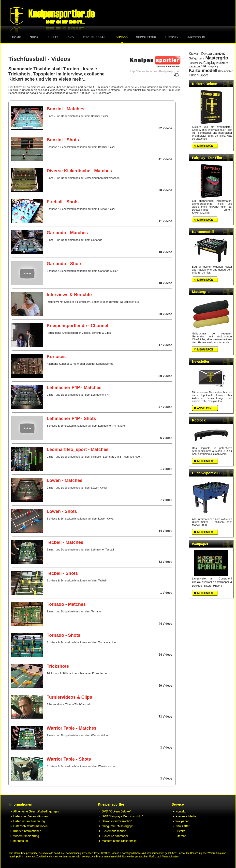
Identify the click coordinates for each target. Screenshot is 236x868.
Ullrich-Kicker (225, 71)
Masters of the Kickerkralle (119, 841)
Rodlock (199, 420)
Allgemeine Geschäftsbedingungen (36, 811)
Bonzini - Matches (66, 109)
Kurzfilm (222, 63)
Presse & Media (186, 816)
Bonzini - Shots (63, 140)
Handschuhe (196, 63)
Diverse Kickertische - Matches (79, 171)
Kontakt (181, 811)
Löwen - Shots (62, 511)
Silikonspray (209, 66)
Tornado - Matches (66, 604)
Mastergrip (217, 58)
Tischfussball (95, 37)
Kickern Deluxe (200, 54)
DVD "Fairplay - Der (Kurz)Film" (123, 816)
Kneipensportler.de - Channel (77, 326)
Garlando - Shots (65, 264)
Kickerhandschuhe (114, 831)
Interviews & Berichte (69, 295)
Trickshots (58, 666)
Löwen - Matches (65, 480)
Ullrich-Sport (198, 75)
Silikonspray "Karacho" (117, 821)
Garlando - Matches (67, 233)
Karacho (194, 66)
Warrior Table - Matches (72, 728)
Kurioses (56, 357)
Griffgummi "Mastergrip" (117, 826)
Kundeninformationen (27, 831)
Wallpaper (200, 544)
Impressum (197, 37)
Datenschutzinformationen (30, 826)
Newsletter (146, 37)
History (172, 37)
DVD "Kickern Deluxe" (116, 811)
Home (16, 37)
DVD (70, 37)
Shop (34, 37)
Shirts (53, 37)
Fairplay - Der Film (207, 158)
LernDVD (219, 54)
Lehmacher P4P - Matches (74, 388)
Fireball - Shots (63, 202)
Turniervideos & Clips (69, 697)
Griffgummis (197, 58)
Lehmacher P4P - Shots (71, 419)
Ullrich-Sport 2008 (207, 473)
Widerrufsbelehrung (26, 836)
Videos (122, 37)
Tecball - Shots (62, 573)
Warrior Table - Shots (69, 759)
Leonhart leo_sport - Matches (78, 449)
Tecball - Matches (65, 542)
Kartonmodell (203, 71)
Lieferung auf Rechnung (29, 821)
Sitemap (181, 836)
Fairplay (209, 63)
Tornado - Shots (64, 635)
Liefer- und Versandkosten (30, 816)
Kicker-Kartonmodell (115, 836)
